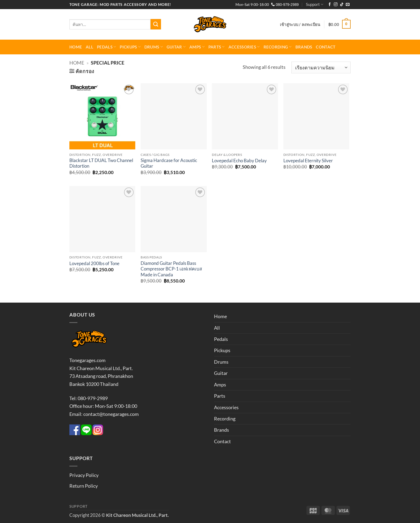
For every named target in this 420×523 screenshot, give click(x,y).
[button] (300, 24)
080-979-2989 (285, 5)
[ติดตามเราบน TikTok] (342, 5)
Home (76, 47)
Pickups (130, 47)
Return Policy (84, 486)
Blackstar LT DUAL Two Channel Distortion (101, 163)
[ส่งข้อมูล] (156, 24)
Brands (304, 47)
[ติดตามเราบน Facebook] (330, 5)
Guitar (176, 47)
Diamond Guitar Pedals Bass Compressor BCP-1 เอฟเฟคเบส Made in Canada (171, 269)
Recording (278, 47)
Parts (217, 47)
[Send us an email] (348, 5)
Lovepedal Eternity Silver (308, 161)
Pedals (106, 47)
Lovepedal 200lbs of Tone (94, 264)
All (89, 47)
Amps (197, 47)
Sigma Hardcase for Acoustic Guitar (169, 163)
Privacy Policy (84, 475)
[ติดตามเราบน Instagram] (336, 5)
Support (315, 4)
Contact (326, 47)
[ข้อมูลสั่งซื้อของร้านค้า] (321, 68)
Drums (154, 47)
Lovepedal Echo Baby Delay (239, 161)
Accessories (244, 47)
